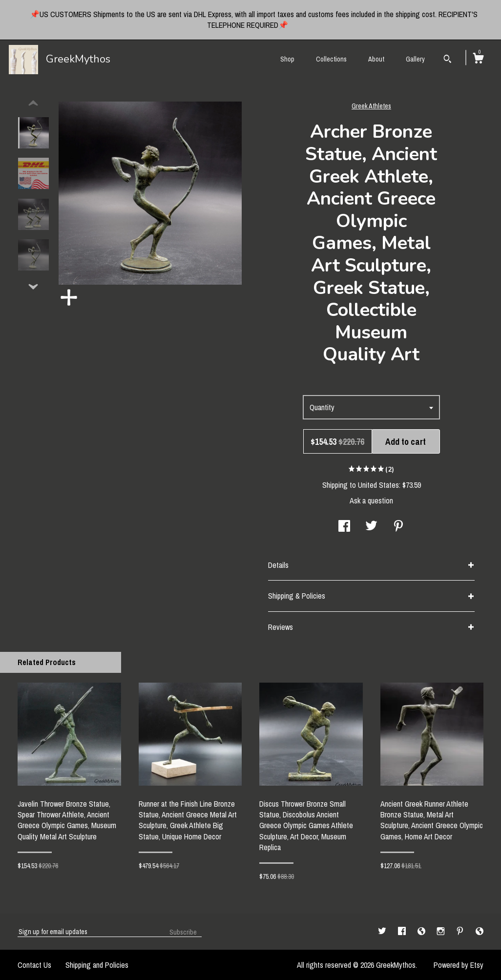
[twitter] (383, 931)
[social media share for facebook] (344, 527)
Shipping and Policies (97, 965)
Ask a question (371, 500)
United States (378, 485)
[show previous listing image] (33, 104)
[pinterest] (461, 931)
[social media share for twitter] (371, 527)
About (376, 59)
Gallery (415, 59)
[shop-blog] (422, 931)
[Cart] (478, 60)
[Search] (448, 60)
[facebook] (403, 931)
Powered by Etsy (459, 965)
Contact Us (34, 965)
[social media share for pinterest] (398, 527)
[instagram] (442, 931)
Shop (287, 59)
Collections (331, 59)
